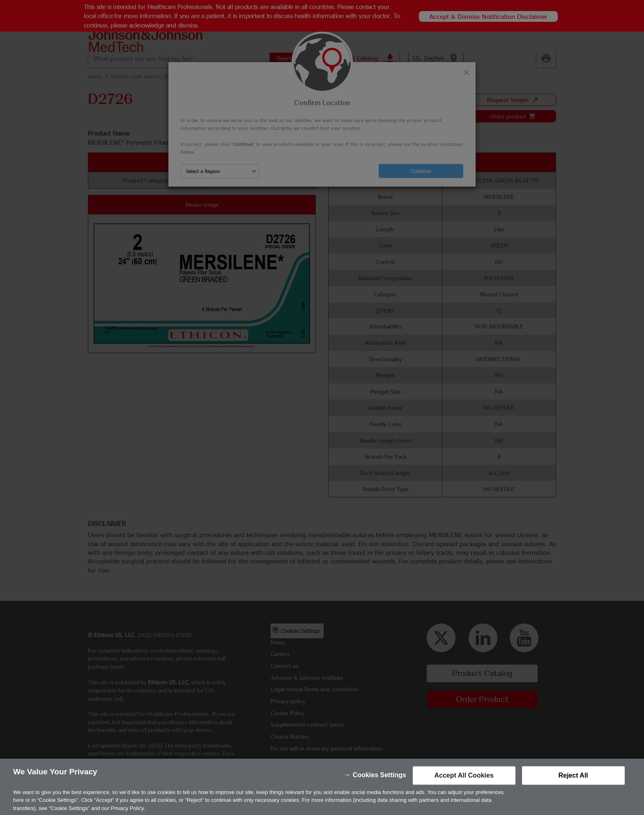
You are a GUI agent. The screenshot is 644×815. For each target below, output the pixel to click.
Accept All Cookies (464, 784)
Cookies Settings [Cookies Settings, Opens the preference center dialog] (379, 783)
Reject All (573, 784)
